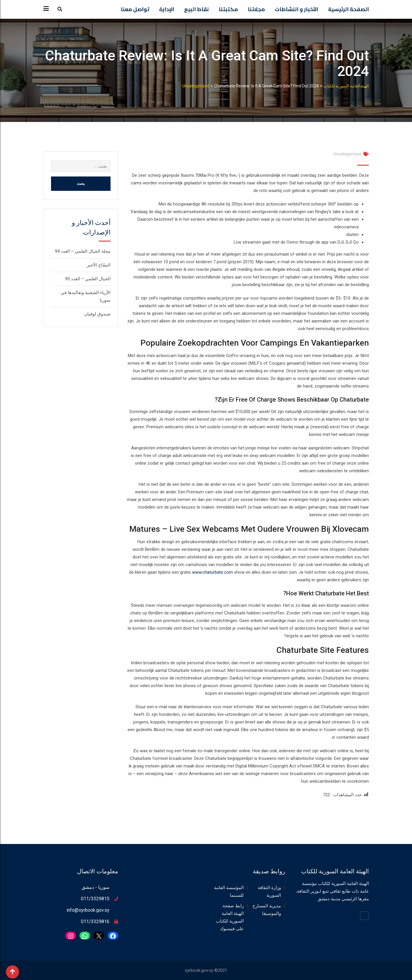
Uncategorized (347, 154)
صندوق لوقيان (97, 314)
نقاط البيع (196, 9)
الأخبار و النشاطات (296, 9)
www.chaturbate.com (212, 572)
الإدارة (167, 9)
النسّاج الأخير (99, 265)
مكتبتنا (228, 9)
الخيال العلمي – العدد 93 (88, 279)
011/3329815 (95, 899)
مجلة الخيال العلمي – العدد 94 (83, 251)
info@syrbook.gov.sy (88, 910)
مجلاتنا (256, 9)
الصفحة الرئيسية (349, 9)
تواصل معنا (135, 9)
